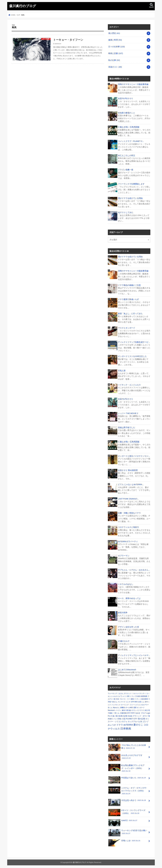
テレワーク (122, 701)
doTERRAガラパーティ (128, 540)
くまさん (120, 692)
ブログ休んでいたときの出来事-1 (127, 746)
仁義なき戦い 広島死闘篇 (129, 127)
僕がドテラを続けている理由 (130, 198)
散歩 (130, 709)
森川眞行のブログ (23, 6)
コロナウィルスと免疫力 (128, 526)
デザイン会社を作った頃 (128, 626)
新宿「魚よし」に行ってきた (130, 313)
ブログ (143, 712)
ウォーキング (112, 692)
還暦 (135, 706)
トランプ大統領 (135, 695)
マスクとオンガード (126, 327)
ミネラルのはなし (126, 583)
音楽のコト (115, 67)
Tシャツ (123, 695)
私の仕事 (114, 60)
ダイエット (128, 692)
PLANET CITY (132, 718)
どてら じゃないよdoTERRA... (131, 484)
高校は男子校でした (126, 427)
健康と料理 (115, 40)
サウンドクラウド (138, 709)
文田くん (141, 701)
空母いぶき (125, 840)
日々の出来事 (117, 47)
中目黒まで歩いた (127, 778)
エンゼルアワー (144, 704)
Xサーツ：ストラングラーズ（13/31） (127, 811)
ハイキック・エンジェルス (129, 384)
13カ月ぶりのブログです (125, 756)
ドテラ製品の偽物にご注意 (129, 285)
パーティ (118, 709)
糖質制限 (144, 695)
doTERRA (128, 724)
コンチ (128, 701)
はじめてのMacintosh (127, 668)
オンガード (141, 706)
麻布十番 (125, 709)
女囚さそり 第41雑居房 (128, 469)
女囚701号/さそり (125, 98)
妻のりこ (138, 724)
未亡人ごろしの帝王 (126, 155)
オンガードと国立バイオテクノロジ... (134, 455)
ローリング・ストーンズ (129, 704)
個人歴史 (114, 33)
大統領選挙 (144, 698)
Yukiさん (114, 701)
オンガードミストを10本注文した (132, 356)
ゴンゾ (146, 720)
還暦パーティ (135, 698)
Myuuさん (116, 706)
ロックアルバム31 (135, 720)
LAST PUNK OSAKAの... (128, 498)
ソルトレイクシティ (139, 692)
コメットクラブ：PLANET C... (131, 141)
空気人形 (122, 370)
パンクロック (116, 704)
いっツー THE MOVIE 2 (128, 413)
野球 (136, 701)
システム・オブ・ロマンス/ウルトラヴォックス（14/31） (127, 789)
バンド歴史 (117, 718)
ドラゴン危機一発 (126, 169)
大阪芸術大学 (125, 712)
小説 (124, 718)
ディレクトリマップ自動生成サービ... (134, 341)
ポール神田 (129, 706)
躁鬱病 (123, 706)
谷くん (110, 706)
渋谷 (117, 698)
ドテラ (120, 724)
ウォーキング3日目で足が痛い (128, 831)
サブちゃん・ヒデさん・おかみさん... (134, 569)
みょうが (112, 724)
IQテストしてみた (126, 212)
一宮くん (116, 712)
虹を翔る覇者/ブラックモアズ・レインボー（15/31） (126, 767)
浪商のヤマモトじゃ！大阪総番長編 (133, 84)
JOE (128, 695)
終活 (146, 709)
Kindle (130, 715)
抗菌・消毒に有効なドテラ (129, 512)
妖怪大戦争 (123, 612)
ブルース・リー (125, 698)
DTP (133, 701)
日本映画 (126, 727)
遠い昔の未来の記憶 (120, 715)
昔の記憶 (141, 718)
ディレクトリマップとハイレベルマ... (134, 654)
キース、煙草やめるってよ (129, 597)
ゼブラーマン (124, 555)
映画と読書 (116, 53)
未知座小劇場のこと (126, 112)
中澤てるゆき (135, 712)
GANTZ (123, 820)
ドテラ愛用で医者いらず (128, 299)
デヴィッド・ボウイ (140, 715)
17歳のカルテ (124, 640)
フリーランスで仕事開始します (131, 184)
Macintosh (111, 709)
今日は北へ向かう (127, 800)
